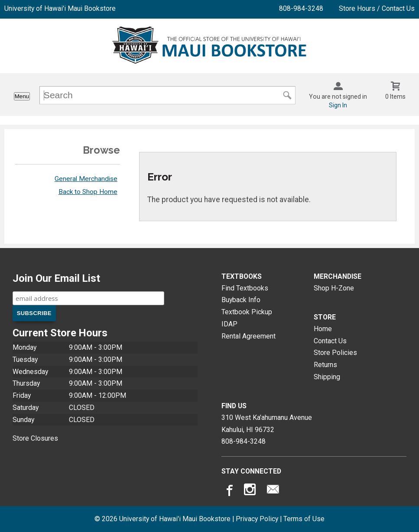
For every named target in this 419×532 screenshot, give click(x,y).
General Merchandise (86, 179)
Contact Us (330, 341)
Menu (22, 96)
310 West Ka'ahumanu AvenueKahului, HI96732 (267, 424)
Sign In (338, 105)
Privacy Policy (257, 519)
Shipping (327, 377)
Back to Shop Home (88, 192)
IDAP (229, 324)
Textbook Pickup (247, 312)
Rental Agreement (248, 336)
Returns (325, 365)
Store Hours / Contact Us (377, 8)
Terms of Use (304, 519)
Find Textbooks (245, 288)
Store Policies (335, 353)
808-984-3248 (301, 8)
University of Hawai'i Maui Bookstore (60, 8)
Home (323, 329)
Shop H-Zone (334, 288)
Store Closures (35, 438)
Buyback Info (241, 300)
